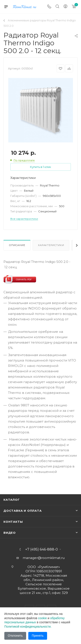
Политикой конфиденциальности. (28, 627)
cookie (42, 618)
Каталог (12, 500)
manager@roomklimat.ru (44, 558)
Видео (10, 533)
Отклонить (15, 636)
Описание (17, 245)
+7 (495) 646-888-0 (42, 549)
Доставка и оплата (23, 511)
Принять (38, 636)
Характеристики (51, 245)
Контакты (13, 522)
